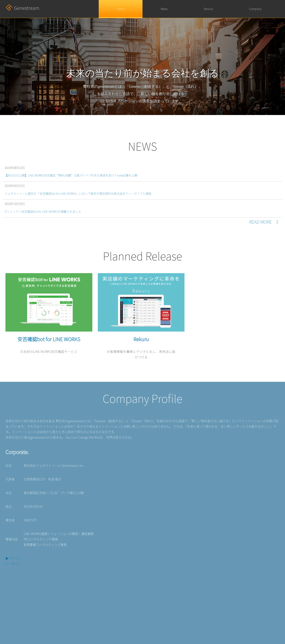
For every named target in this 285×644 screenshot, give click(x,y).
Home (121, 9)
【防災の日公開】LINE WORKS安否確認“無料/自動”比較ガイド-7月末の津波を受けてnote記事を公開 (71, 175)
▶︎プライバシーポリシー (13, 564)
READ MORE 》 (265, 222)
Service (208, 9)
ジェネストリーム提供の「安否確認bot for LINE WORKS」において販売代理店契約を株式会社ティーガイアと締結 (78, 194)
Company (255, 9)
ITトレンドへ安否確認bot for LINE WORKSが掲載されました (43, 212)
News (164, 9)
